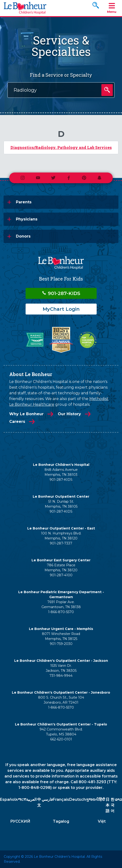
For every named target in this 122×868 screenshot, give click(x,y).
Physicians (27, 219)
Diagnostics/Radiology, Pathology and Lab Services (61, 147)
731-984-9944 (61, 676)
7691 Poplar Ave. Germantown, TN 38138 (61, 604)
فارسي (47, 799)
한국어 (113, 805)
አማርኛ (21, 799)
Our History (69, 414)
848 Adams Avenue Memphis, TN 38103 (61, 472)
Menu (112, 8)
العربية (31, 799)
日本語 (108, 805)
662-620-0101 (61, 739)
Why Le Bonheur (26, 414)
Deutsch (77, 799)
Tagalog (61, 821)
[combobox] (61, 90)
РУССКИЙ (20, 821)
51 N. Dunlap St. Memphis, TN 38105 (61, 504)
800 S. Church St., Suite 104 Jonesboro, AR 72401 (61, 700)
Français (61, 799)
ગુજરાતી (92, 799)
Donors (23, 236)
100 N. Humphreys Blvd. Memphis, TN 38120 (61, 536)
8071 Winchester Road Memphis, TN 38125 (61, 636)
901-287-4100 (61, 575)
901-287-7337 (61, 543)
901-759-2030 (61, 644)
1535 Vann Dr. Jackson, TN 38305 (61, 668)
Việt (102, 821)
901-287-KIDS (61, 293)
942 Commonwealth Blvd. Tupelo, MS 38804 (61, 732)
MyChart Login (61, 309)
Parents (24, 202)
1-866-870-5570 (61, 612)
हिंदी (102, 799)
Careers (17, 422)
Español (8, 799)
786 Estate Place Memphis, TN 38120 (61, 568)
